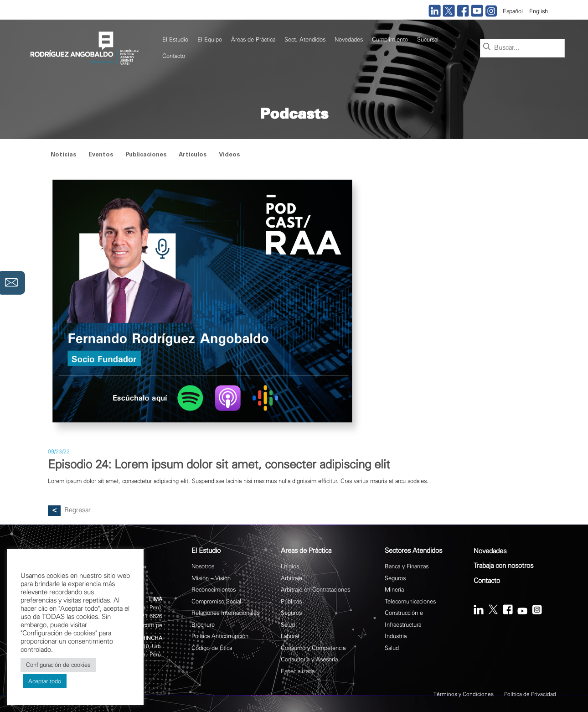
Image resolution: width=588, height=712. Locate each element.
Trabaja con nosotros (503, 566)
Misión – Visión (211, 578)
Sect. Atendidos (305, 39)
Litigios (290, 566)
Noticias (63, 155)
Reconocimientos (214, 590)
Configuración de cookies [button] (58, 665)
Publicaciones (146, 155)
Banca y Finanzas (407, 566)
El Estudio (175, 39)
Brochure (203, 625)
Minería (394, 590)
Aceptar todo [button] (45, 681)
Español (513, 11)
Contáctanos (13, 261)
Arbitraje (291, 578)
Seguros (291, 613)
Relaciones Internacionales (225, 613)
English (539, 11)
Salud (288, 625)
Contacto (174, 56)
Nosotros (203, 566)
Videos (229, 155)
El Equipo (210, 39)
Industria (396, 636)
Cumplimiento (390, 39)
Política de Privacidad (530, 694)
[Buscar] (487, 47)
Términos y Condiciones (464, 694)
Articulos (193, 155)
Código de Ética (212, 648)
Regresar (77, 510)
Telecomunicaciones (410, 601)
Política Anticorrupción (220, 636)
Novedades (349, 39)
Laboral (290, 636)
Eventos (101, 155)
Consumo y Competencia (313, 648)
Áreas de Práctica (253, 39)
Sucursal (428, 39)
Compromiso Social (216, 601)
